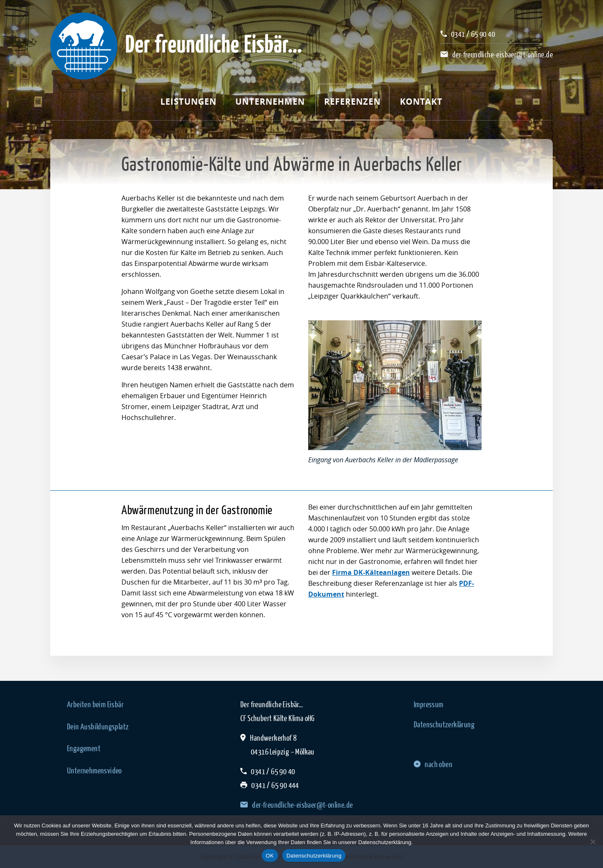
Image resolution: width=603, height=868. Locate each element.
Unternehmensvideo (94, 770)
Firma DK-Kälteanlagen (371, 572)
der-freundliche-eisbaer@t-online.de (502, 54)
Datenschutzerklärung (444, 724)
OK (270, 856)
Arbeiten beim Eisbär (95, 704)
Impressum (429, 704)
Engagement (84, 748)
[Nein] (593, 842)
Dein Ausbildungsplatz (98, 726)
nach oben (433, 764)
